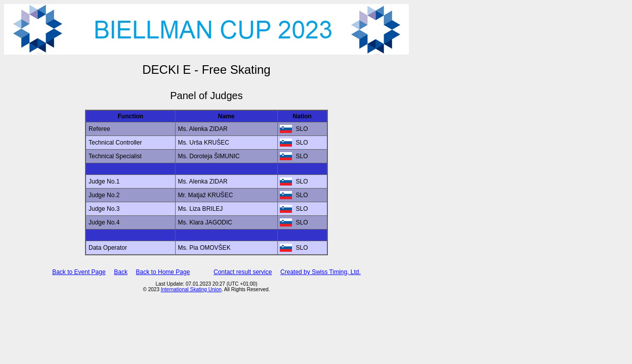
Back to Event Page (79, 272)
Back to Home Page (163, 272)
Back (121, 272)
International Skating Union (191, 289)
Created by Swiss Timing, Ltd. (321, 272)
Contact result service (243, 272)
